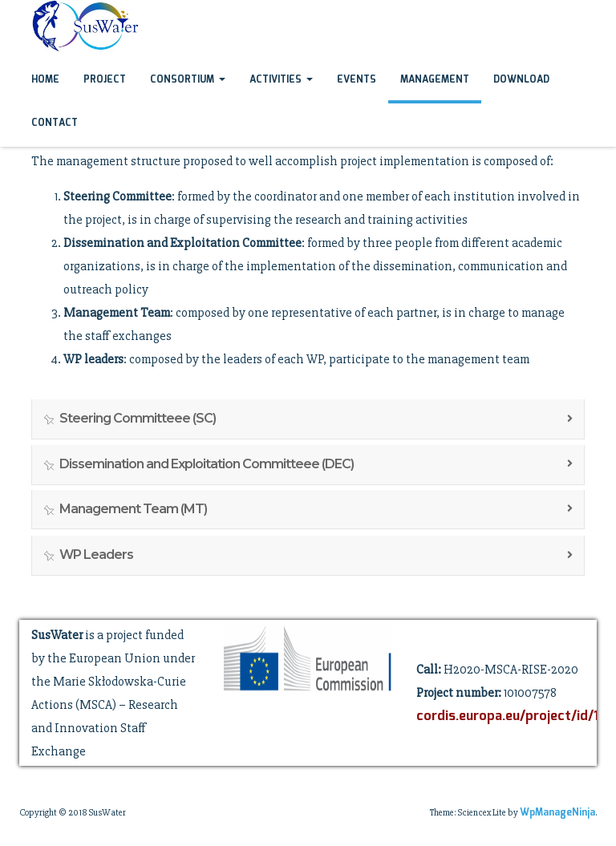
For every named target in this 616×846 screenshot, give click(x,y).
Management (435, 80)
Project (105, 80)
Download (521, 80)
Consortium (188, 80)
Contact (55, 123)
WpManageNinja (557, 813)
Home (45, 80)
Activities (281, 80)
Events (357, 80)
